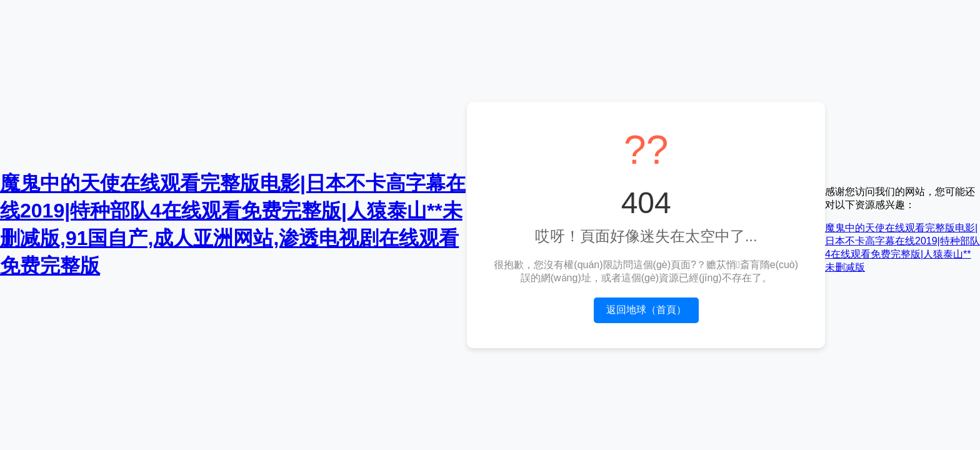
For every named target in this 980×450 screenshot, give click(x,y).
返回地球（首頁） (646, 310)
